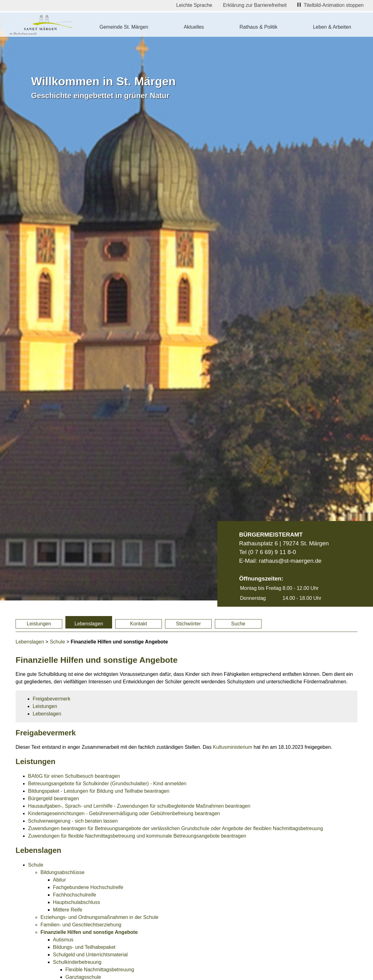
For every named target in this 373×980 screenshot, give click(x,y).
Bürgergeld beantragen (54, 798)
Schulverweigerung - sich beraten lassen (73, 821)
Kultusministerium (233, 747)
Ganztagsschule (83, 977)
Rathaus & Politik (258, 27)
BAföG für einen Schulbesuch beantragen (74, 776)
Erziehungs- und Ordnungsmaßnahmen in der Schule (99, 917)
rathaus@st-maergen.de (290, 561)
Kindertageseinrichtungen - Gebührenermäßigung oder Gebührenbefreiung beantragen (124, 813)
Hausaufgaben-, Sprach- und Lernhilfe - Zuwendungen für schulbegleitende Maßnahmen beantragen (139, 806)
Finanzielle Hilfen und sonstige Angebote (89, 932)
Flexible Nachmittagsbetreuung (100, 970)
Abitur (59, 880)
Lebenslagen (89, 624)
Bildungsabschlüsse (62, 872)
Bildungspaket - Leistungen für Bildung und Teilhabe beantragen (99, 791)
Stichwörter (188, 624)
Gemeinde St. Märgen (124, 27)
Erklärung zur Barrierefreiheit (255, 5)
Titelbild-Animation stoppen (331, 5)
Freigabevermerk (52, 699)
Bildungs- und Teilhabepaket (84, 947)
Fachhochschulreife (75, 895)
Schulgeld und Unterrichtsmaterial (90, 955)
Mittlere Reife (68, 910)
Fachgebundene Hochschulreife (88, 887)
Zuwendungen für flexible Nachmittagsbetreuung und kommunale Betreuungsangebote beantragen (137, 836)
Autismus (63, 940)
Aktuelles (194, 27)
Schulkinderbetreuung (77, 962)
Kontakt (139, 624)
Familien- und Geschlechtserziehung (81, 925)
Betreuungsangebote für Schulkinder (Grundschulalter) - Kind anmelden (107, 784)
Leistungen (39, 624)
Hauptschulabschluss (76, 902)
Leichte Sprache (194, 5)
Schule (57, 642)
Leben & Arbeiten (332, 27)
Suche (238, 624)
